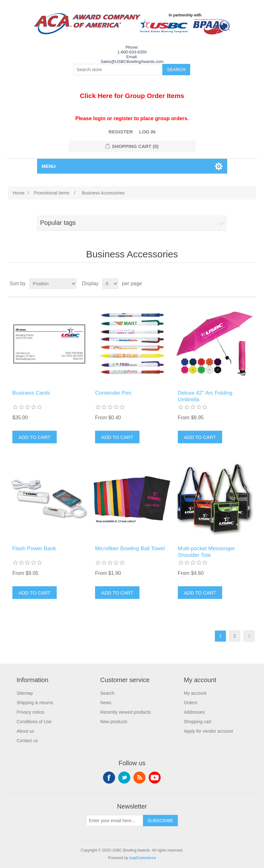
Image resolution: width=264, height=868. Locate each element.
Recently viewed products (126, 712)
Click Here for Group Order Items (132, 96)
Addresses (194, 712)
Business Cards (31, 393)
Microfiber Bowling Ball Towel (130, 548)
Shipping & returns (35, 703)
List (251, 284)
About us (26, 731)
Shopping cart (197, 722)
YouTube (155, 778)
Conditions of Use (34, 722)
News (106, 703)
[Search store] (118, 70)
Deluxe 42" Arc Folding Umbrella (205, 396)
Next (249, 636)
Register (121, 132)
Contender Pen (113, 393)
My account (195, 693)
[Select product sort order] (53, 284)
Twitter (124, 778)
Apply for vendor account (208, 731)
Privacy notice (31, 712)
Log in (147, 132)
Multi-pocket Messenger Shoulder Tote (206, 552)
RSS (139, 778)
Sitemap (25, 693)
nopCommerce (143, 858)
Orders (191, 703)
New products (114, 722)
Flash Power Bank (34, 548)
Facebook (109, 778)
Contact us (27, 741)
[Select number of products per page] (110, 284)
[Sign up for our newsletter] (115, 821)
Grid (239, 284)
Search (107, 693)
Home (19, 193)
